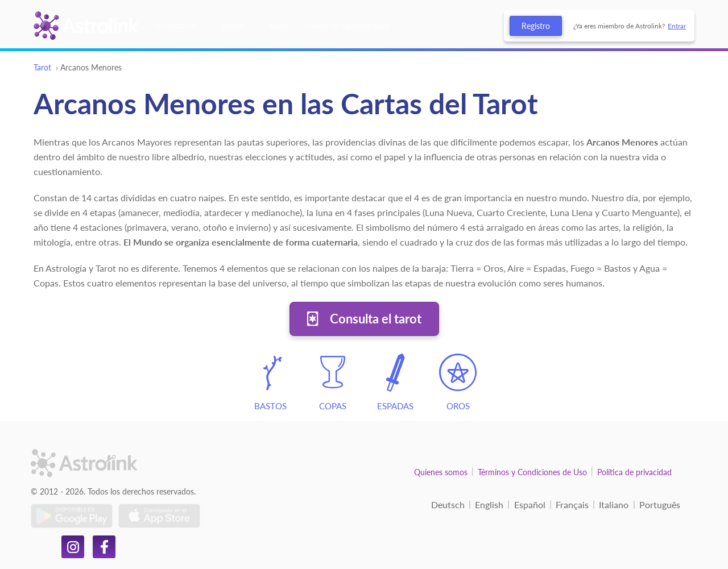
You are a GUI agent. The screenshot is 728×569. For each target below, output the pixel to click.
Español (530, 504)
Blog (279, 26)
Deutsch (448, 504)
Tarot (233, 26)
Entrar (677, 26)
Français (572, 504)
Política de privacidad (634, 472)
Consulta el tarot (376, 319)
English (489, 504)
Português (660, 504)
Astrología (175, 26)
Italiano (614, 504)
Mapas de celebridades (348, 26)
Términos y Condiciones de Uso (532, 472)
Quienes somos (441, 472)
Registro (536, 26)
